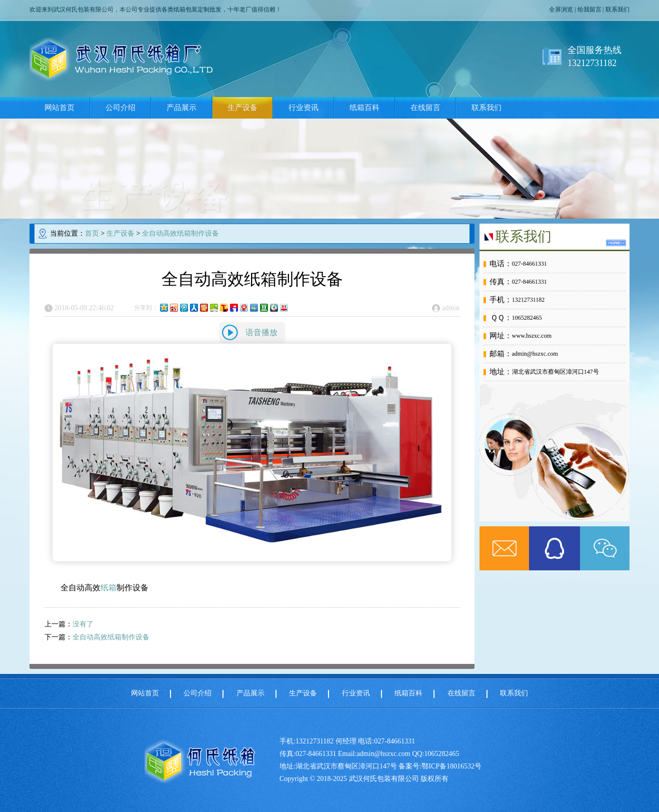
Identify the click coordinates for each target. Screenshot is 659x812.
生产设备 (242, 108)
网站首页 (59, 108)
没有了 (83, 624)
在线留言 (425, 108)
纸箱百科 (364, 108)
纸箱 (108, 588)
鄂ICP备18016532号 (451, 766)
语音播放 (261, 332)
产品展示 (181, 108)
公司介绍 (120, 108)
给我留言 (589, 10)
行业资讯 (303, 108)
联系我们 (617, 10)
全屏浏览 (561, 10)
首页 (92, 233)
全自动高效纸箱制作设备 (180, 233)
